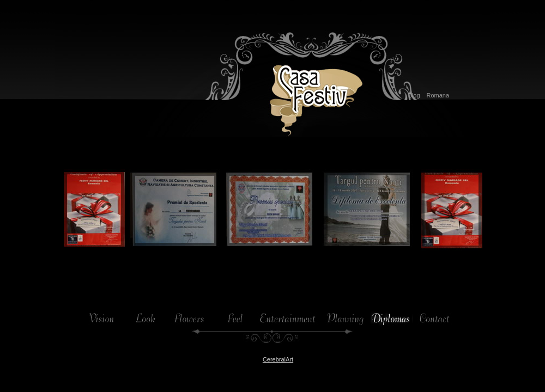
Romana (438, 95)
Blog (414, 95)
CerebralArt (278, 359)
